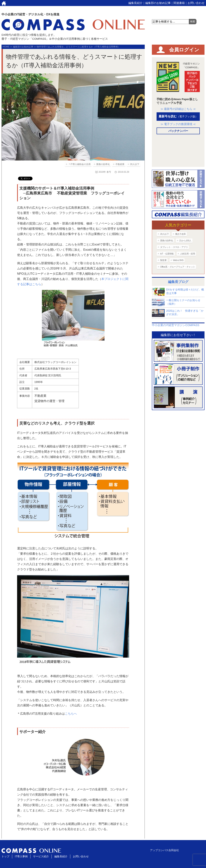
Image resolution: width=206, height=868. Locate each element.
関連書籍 (179, 3)
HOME (6, 47)
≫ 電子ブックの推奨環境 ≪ (178, 124)
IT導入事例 (21, 856)
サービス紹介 (41, 856)
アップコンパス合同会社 (164, 850)
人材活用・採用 (187, 254)
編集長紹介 (135, 3)
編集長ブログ (178, 282)
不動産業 (120, 164)
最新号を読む (178, 116)
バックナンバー (178, 131)
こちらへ (71, 714)
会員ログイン (184, 50)
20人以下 (135, 164)
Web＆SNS (178, 260)
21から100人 (185, 241)
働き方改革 (181, 234)
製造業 (163, 260)
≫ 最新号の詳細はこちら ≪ (178, 109)
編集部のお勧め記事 (158, 3)
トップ (5, 856)
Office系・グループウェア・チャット (178, 267)
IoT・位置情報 (167, 254)
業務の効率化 (103, 164)
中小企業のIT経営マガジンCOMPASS (176, 325)
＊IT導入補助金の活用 (79, 164)
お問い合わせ (196, 3)
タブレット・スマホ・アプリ (174, 247)
